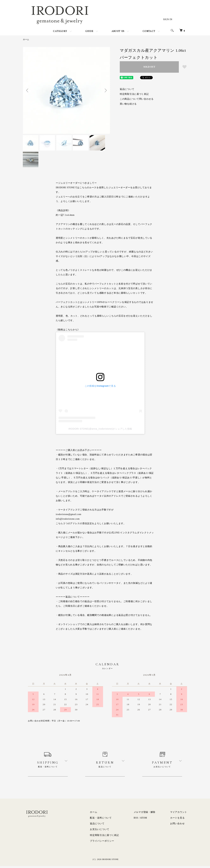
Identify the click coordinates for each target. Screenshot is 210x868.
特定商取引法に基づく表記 (134, 94)
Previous (28, 90)
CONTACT (149, 31)
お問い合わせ (177, 825)
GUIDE (89, 31)
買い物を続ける (128, 104)
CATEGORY (60, 31)
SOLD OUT (149, 67)
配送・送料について (101, 820)
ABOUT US (118, 31)
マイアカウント (179, 814)
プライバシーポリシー (102, 843)
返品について (127, 89)
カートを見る (177, 820)
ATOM (144, 820)
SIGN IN (168, 19)
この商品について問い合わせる (137, 99)
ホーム (26, 39)
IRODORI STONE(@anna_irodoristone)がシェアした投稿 (100, 431)
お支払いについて (100, 831)
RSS (136, 820)
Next (105, 90)
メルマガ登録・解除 (145, 814)
